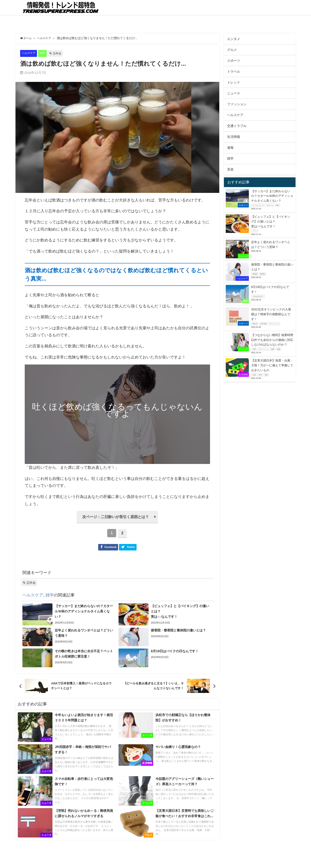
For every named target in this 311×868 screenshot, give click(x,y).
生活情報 (234, 137)
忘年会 (59, 53)
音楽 (230, 169)
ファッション (237, 104)
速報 (230, 148)
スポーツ (234, 61)
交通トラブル (237, 126)
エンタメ (234, 39)
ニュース (234, 93)
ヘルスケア (29, 53)
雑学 (44, 53)
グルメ (232, 50)
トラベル (234, 71)
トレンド (234, 82)
